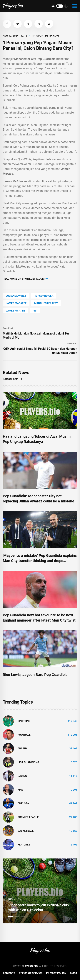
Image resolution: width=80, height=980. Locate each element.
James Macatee (16, 303)
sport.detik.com (48, 36)
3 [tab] (23, 917)
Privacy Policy (56, 973)
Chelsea (23, 803)
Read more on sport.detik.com (25, 279)
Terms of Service (31, 973)
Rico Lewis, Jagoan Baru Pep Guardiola (35, 675)
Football (24, 735)
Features (24, 845)
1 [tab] (11, 917)
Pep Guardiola (44, 296)
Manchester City (46, 303)
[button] (7, 24)
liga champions (28, 762)
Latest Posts (12, 379)
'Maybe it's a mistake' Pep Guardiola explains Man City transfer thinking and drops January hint (40, 561)
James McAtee (15, 311)
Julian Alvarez (16, 296)
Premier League (28, 817)
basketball (26, 831)
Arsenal (23, 748)
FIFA (20, 790)
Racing (22, 776)
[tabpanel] (40, 891)
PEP (35, 311)
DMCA (74, 973)
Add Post (9, 973)
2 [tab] (17, 917)
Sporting (24, 721)
